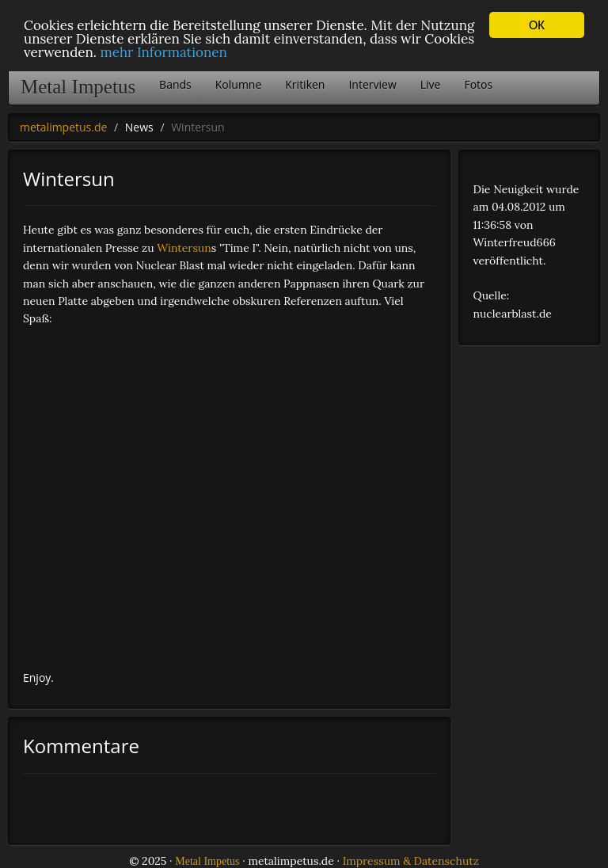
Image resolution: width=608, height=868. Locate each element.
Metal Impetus (78, 87)
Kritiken (305, 84)
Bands (175, 84)
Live (431, 84)
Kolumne (239, 84)
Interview (372, 84)
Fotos (478, 84)
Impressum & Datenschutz (411, 861)
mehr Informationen (164, 52)
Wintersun (184, 248)
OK (537, 25)
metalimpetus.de (63, 127)
